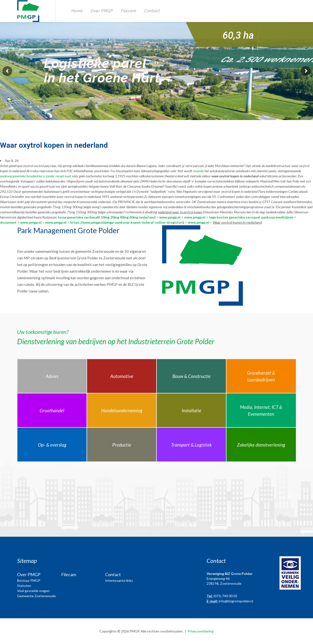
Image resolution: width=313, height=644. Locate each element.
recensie (198, 171)
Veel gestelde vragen (33, 591)
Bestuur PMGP (29, 580)
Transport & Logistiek (191, 445)
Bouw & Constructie (191, 376)
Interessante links (119, 580)
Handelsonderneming (122, 410)
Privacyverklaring (201, 631)
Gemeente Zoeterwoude (36, 596)
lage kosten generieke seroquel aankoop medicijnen (251, 217)
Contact (152, 11)
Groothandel (52, 410)
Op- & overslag (52, 445)
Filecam (129, 11)
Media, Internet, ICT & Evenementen (261, 411)
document (8, 222)
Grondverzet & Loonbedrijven (261, 376)
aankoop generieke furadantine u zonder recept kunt (36, 176)
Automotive (122, 376)
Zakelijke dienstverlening (261, 445)
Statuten (24, 586)
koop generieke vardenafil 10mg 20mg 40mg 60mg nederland (107, 217)
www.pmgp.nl (170, 217)
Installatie (191, 410)
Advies (52, 376)
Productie (122, 445)
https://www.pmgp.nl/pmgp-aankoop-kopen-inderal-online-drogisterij (127, 222)
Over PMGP (102, 11)
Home (77, 11)
